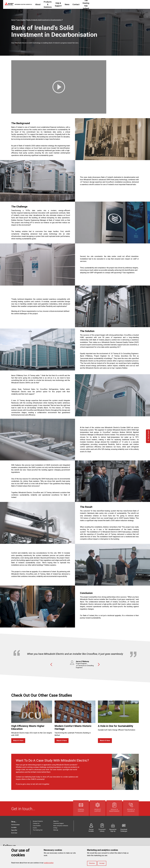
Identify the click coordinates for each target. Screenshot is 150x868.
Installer (14, 827)
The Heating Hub (38, 830)
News (89, 4)
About (44, 4)
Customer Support (58, 823)
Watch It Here (18, 741)
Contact (98, 4)
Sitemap (56, 830)
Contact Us (36, 823)
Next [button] (99, 665)
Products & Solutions (59, 4)
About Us (56, 821)
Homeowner (15, 825)
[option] (75, 658)
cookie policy (49, 863)
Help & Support (77, 4)
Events (35, 828)
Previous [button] (51, 665)
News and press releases (61, 826)
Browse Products (38, 821)
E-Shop (55, 828)
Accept (102, 863)
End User (14, 833)
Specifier (14, 830)
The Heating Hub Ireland (115, 4)
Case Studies (37, 826)
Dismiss (92, 863)
